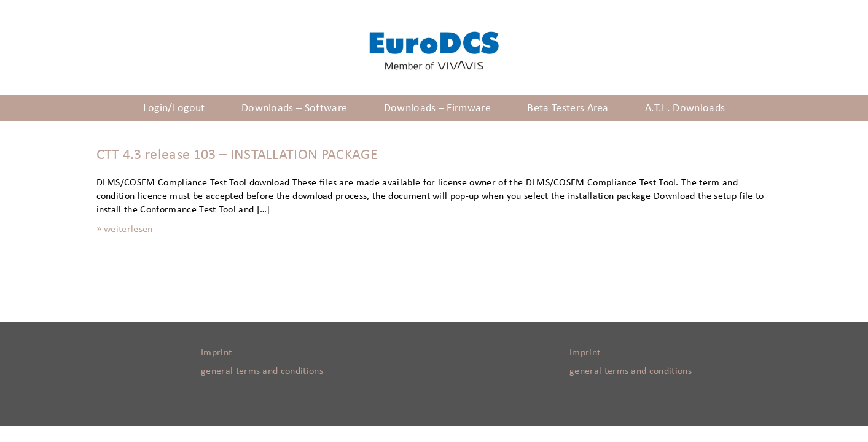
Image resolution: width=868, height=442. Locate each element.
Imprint (216, 352)
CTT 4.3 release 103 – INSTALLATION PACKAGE (237, 155)
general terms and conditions (262, 371)
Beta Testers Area (568, 108)
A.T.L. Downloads (685, 108)
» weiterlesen (125, 229)
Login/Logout (174, 108)
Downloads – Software (294, 108)
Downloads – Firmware (437, 108)
